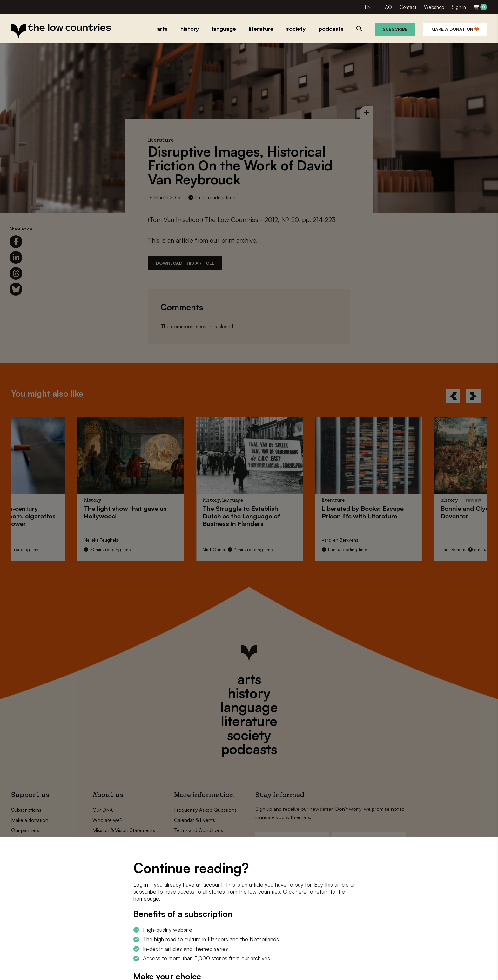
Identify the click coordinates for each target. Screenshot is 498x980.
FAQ (387, 7)
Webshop (434, 7)
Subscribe (395, 29)
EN (368, 7)
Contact (408, 7)
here (301, 892)
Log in (141, 885)
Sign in (459, 7)
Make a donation (455, 29)
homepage (146, 899)
